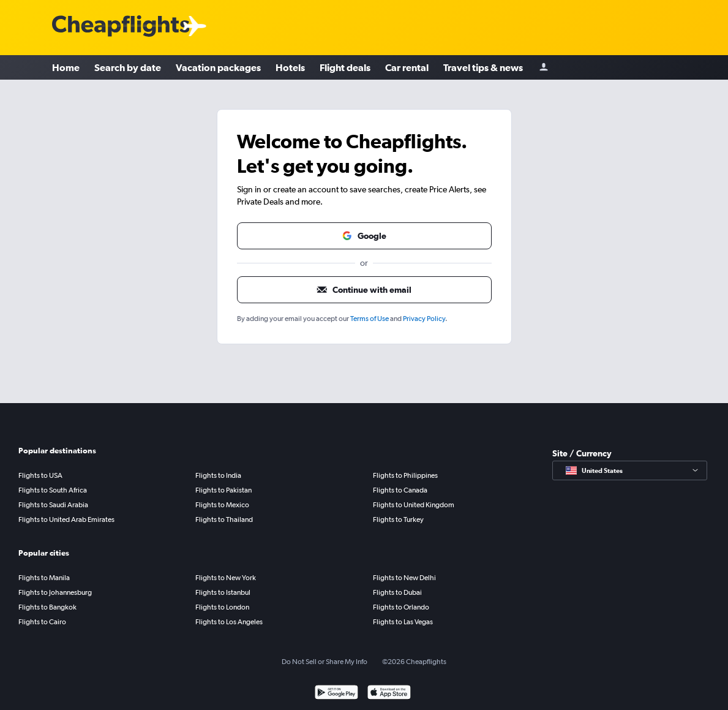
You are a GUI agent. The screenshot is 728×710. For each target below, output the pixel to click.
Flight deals (345, 67)
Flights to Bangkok (47, 607)
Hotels (290, 67)
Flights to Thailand (224, 519)
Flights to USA (40, 475)
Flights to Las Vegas (403, 622)
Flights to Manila (44, 578)
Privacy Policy (424, 319)
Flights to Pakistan (223, 490)
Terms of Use (370, 319)
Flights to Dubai (397, 592)
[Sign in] (544, 68)
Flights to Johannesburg (55, 592)
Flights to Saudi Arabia (53, 505)
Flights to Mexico (222, 505)
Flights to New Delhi (404, 578)
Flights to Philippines (405, 475)
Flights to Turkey (398, 519)
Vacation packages (218, 67)
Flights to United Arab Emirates (66, 519)
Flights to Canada (400, 490)
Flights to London (222, 607)
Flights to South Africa (53, 490)
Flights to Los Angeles (229, 622)
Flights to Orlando (401, 607)
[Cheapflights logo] (121, 27)
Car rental (407, 67)
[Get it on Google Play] (336, 694)
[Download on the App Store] (389, 694)
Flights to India (218, 475)
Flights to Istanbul (223, 592)
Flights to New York (226, 578)
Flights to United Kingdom (414, 505)
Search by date (128, 67)
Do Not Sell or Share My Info (325, 662)
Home (66, 67)
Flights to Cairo (42, 622)
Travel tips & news (483, 67)
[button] (364, 236)
